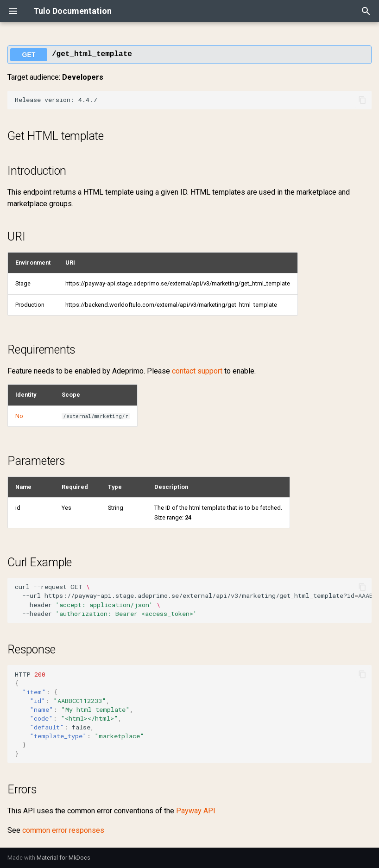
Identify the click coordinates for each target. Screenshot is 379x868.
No (19, 416)
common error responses (63, 830)
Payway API (196, 811)
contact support (197, 371)
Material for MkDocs (63, 858)
